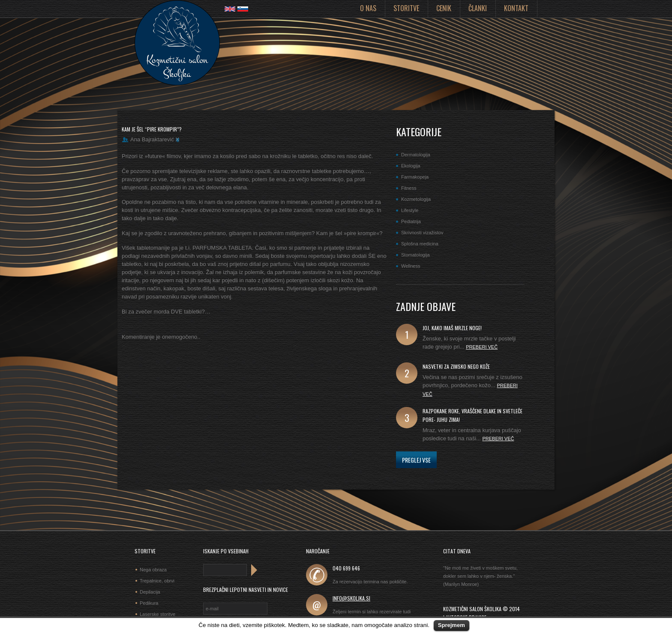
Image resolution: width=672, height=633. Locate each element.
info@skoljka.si (351, 598)
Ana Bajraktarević (152, 139)
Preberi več (482, 347)
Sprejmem (451, 625)
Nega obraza (153, 570)
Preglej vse (416, 460)
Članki (478, 8)
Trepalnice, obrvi (157, 581)
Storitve (406, 8)
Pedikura (149, 603)
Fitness (409, 188)
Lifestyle (410, 210)
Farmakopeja (415, 177)
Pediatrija (411, 221)
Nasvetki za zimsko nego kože (456, 366)
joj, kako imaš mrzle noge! (452, 328)
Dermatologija (416, 155)
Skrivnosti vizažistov (422, 233)
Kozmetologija (416, 199)
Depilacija (150, 592)
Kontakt (516, 8)
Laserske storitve (157, 614)
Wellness (411, 266)
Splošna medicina (420, 244)
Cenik (444, 8)
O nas (368, 8)
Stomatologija (415, 255)
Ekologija (411, 166)
